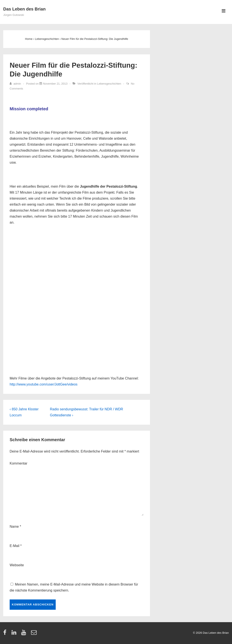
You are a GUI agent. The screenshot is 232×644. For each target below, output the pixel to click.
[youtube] (25, 634)
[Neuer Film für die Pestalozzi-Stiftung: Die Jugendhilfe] (55, 84)
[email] (34, 634)
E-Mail (14, 546)
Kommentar (19, 463)
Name (14, 527)
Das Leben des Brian (24, 9)
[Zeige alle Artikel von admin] (16, 84)
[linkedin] (15, 634)
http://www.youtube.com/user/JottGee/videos (44, 384)
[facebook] (6, 634)
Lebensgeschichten (109, 84)
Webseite (17, 565)
